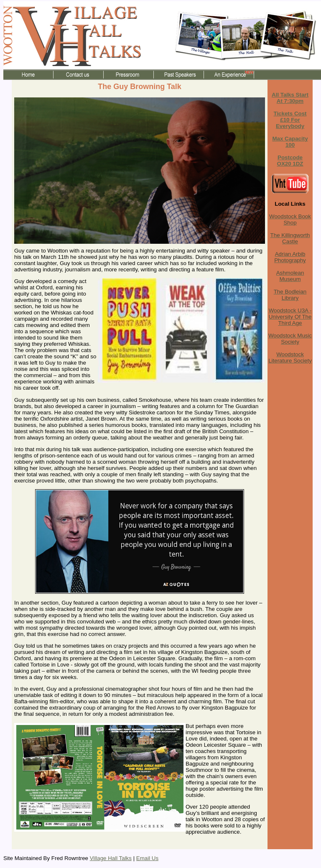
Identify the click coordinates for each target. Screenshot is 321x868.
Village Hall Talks (111, 858)
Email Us (147, 858)
